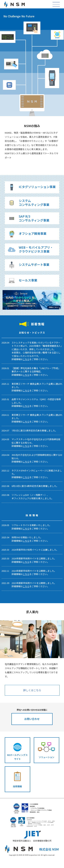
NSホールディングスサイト (17, 757)
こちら (26, 359)
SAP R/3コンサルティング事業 (34, 218)
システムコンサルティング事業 (34, 203)
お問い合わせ (32, 719)
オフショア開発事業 (33, 233)
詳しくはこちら (32, 690)
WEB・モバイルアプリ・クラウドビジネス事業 (36, 249)
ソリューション (47, 757)
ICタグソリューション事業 (37, 187)
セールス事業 (28, 280)
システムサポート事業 (34, 264)
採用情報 (17, 786)
